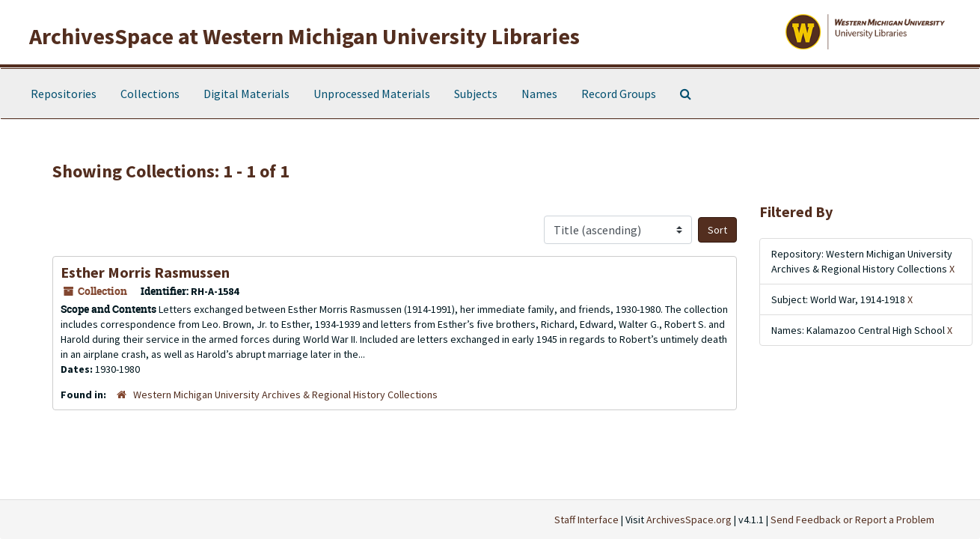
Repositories (64, 94)
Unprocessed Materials (372, 94)
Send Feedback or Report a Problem (852, 520)
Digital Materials (246, 94)
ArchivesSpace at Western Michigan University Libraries (304, 36)
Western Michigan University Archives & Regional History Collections (285, 395)
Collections (150, 94)
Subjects (476, 94)
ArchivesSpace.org (689, 520)
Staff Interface (587, 520)
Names (539, 94)
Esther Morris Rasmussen (145, 272)
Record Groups (619, 94)
